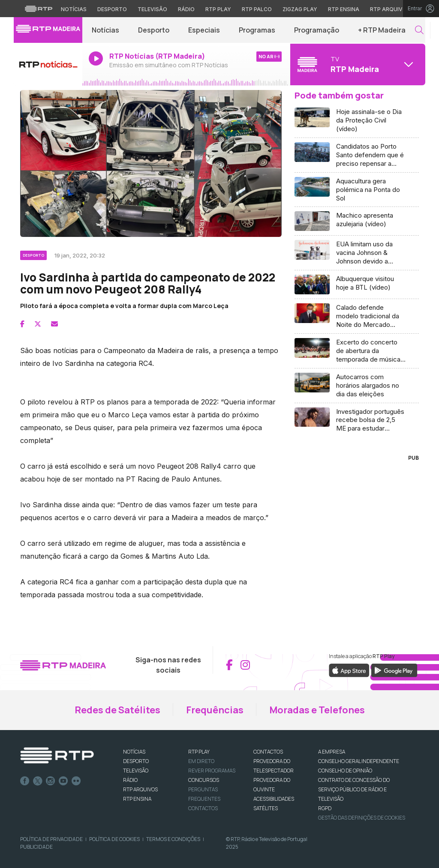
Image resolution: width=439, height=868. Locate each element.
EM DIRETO (201, 761)
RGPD (325, 808)
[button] (419, 30)
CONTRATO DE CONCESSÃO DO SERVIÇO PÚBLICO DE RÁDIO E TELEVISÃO (354, 789)
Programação (317, 30)
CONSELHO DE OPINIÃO (345, 771)
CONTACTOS (268, 752)
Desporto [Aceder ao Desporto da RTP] (112, 9)
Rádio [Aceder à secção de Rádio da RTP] (186, 9)
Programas (257, 30)
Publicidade (36, 847)
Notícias (105, 30)
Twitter (38, 781)
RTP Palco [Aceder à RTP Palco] (257, 9)
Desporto (154, 30)
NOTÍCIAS (134, 752)
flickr (76, 781)
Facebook (25, 781)
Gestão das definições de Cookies (362, 818)
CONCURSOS (204, 780)
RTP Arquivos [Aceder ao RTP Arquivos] (390, 9)
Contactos (203, 808)
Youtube (63, 781)
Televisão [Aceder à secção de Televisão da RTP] (152, 9)
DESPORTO (136, 761)
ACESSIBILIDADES (274, 799)
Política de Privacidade (51, 839)
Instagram (51, 781)
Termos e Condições (173, 839)
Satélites (266, 808)
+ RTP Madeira (382, 30)
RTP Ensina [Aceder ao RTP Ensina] (344, 9)
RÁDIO (130, 780)
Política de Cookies (114, 839)
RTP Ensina (137, 799)
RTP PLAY (199, 752)
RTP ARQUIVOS (140, 789)
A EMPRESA (332, 752)
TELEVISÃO (136, 771)
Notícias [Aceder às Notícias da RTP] (74, 9)
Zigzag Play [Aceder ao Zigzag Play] (300, 9)
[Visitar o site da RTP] (39, 9)
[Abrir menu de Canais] (357, 64)
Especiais (204, 30)
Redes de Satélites (117, 710)
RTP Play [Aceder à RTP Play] (218, 9)
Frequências (215, 710)
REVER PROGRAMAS (212, 771)
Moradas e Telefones (317, 710)
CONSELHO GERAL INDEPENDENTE (359, 761)
